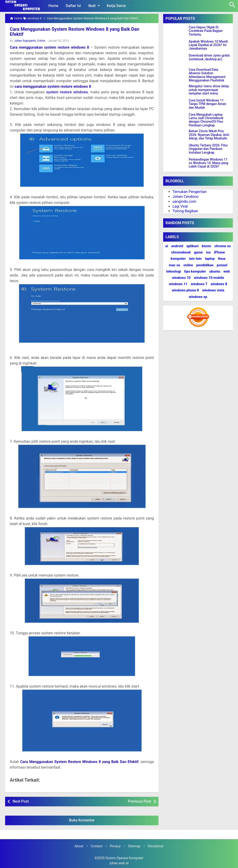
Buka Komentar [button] (82, 820)
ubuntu (215, 271)
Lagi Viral (180, 206)
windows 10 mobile (209, 278)
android (177, 246)
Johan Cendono (185, 197)
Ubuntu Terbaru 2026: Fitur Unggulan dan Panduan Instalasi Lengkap (208, 149)
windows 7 (199, 284)
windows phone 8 (185, 290)
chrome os (223, 246)
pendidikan (205, 265)
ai (167, 246)
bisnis (206, 246)
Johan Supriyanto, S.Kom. (30, 41)
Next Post (21, 801)
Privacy (115, 846)
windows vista (213, 290)
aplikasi (192, 246)
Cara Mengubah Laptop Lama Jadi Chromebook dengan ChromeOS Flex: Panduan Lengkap (206, 120)
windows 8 (219, 284)
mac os (174, 265)
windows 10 (181, 278)
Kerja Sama (116, 6)
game (198, 252)
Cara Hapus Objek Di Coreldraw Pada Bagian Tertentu (206, 31)
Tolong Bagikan (185, 211)
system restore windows (67, 92)
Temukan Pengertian (190, 192)
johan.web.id (119, 863)
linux (222, 259)
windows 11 (178, 284)
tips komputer (195, 271)
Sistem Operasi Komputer (124, 858)
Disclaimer (156, 846)
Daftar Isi (73, 6)
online (188, 265)
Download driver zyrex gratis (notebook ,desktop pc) (209, 57)
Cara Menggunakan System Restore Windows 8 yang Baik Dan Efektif (74, 32)
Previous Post (140, 801)
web (227, 271)
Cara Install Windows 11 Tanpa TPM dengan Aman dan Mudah (207, 104)
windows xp (198, 297)
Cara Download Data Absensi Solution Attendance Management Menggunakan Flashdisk (207, 75)
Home (53, 6)
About (79, 846)
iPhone (220, 252)
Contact (96, 846)
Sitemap (134, 846)
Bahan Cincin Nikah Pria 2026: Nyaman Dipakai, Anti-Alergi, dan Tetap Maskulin (209, 135)
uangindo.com (184, 201)
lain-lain (195, 259)
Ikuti (95, 6)
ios (208, 252)
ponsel (222, 265)
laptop (210, 259)
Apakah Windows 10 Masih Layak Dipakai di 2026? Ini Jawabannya (208, 45)
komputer (178, 259)
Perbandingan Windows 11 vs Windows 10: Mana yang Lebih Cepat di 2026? (208, 163)
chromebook (181, 252)
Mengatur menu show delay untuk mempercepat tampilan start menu (209, 90)
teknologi (174, 271)
